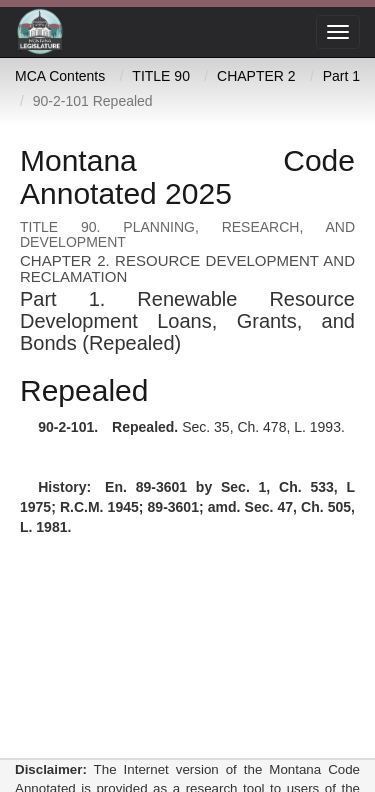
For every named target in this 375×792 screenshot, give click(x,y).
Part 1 (341, 76)
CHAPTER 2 (256, 76)
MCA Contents (60, 76)
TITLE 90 (161, 76)
